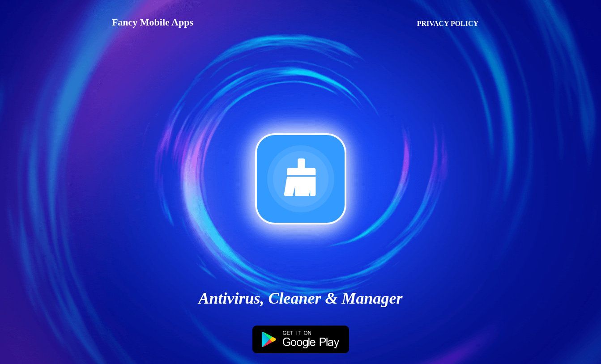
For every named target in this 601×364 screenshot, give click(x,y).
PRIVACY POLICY (448, 23)
